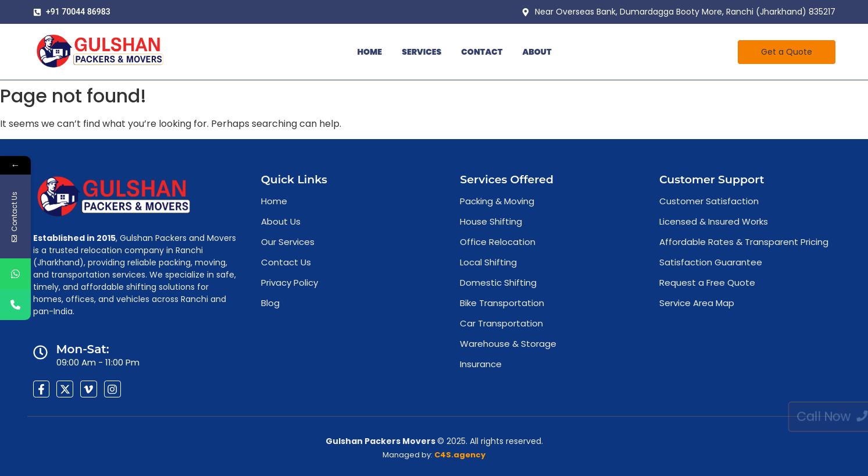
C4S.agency (460, 455)
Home (369, 52)
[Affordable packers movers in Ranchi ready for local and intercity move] (100, 51)
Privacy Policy (290, 283)
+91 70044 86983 (78, 12)
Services (422, 52)
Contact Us (286, 262)
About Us (281, 221)
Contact (482, 52)
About (537, 52)
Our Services (288, 242)
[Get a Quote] (787, 52)
